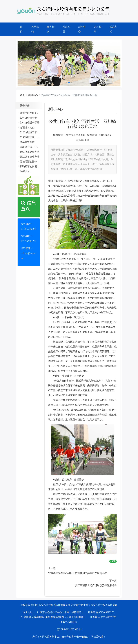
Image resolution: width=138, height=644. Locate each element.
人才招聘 (98, 29)
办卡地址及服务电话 (31, 113)
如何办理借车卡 (28, 118)
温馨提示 (25, 171)
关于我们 (35, 29)
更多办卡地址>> (69, 622)
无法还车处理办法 (30, 157)
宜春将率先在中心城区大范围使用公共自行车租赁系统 (78, 573)
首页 (21, 29)
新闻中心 (82, 29)
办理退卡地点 (27, 127)
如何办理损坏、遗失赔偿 (33, 137)
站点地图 (66, 29)
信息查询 (29, 206)
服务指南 (51, 29)
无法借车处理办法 (30, 152)
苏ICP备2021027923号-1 (70, 629)
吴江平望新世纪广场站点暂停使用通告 (96, 585)
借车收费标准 (27, 142)
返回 (113, 561)
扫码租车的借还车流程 (32, 166)
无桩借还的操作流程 (31, 162)
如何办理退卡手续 (30, 123)
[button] (20, 64)
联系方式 (113, 29)
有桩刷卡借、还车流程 (32, 147)
